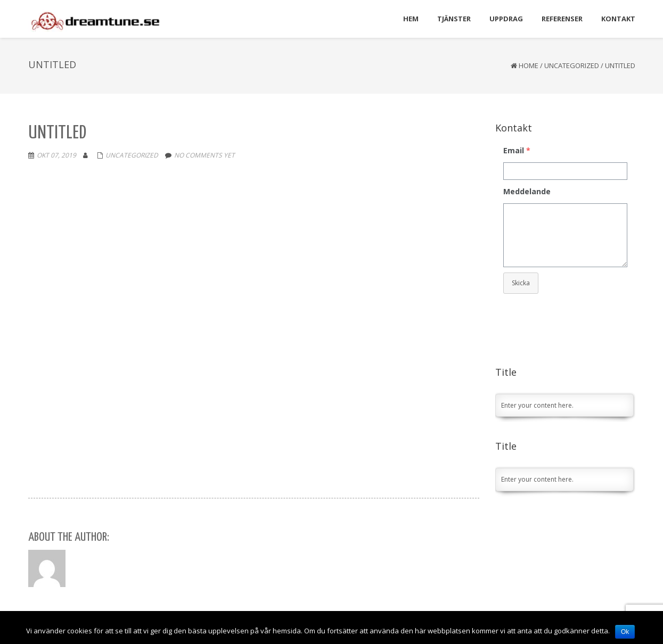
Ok (625, 632)
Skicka (521, 283)
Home (529, 65)
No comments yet (204, 155)
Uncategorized (572, 65)
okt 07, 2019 (56, 155)
